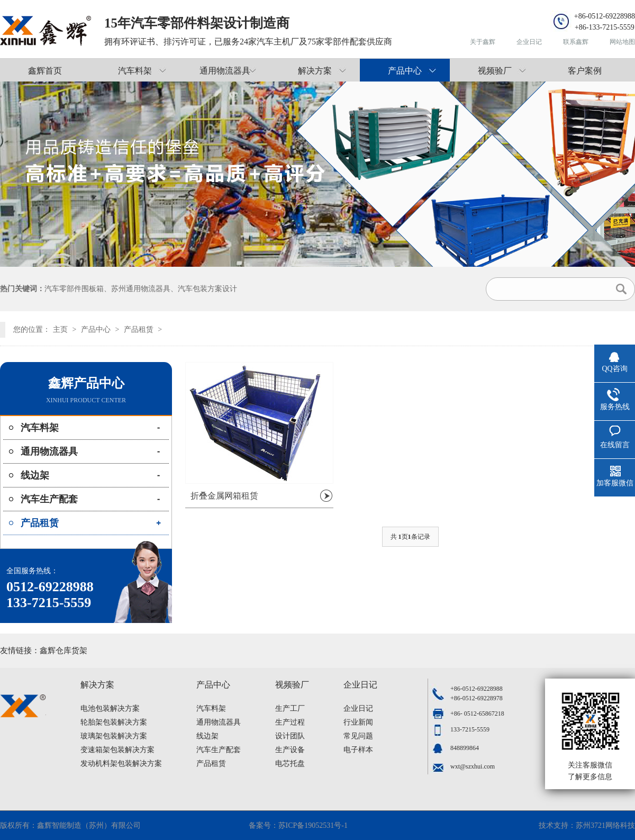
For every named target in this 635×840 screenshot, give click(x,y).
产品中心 (405, 71)
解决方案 (315, 71)
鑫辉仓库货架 (63, 651)
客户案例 (585, 71)
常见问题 (358, 736)
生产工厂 (290, 708)
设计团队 (290, 736)
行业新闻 (358, 722)
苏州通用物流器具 (141, 289)
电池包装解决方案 (110, 708)
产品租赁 (139, 329)
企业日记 (529, 42)
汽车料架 (135, 71)
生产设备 (290, 750)
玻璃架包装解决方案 (114, 736)
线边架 (35, 475)
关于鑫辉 (483, 42)
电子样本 (358, 750)
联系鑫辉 (576, 42)
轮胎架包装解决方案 (114, 722)
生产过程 (290, 722)
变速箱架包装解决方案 (117, 750)
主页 (60, 329)
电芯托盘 (290, 764)
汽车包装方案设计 (207, 289)
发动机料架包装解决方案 (121, 764)
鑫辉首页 (45, 71)
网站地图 (622, 42)
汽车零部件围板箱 (74, 289)
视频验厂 (495, 71)
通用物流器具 (225, 71)
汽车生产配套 (49, 499)
